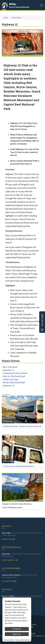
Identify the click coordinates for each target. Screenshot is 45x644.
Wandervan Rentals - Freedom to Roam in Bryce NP (22, 426)
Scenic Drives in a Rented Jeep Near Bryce (19, 466)
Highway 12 (8, 370)
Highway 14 (8, 386)
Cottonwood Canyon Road (15, 373)
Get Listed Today (9, 581)
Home (6, 18)
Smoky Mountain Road (14, 382)
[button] (5, 42)
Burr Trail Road (10, 367)
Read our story (8, 539)
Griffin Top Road (10, 379)
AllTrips (13, 4)
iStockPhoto (26, 31)
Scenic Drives (17, 18)
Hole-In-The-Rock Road (14, 376)
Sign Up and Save (9, 560)
